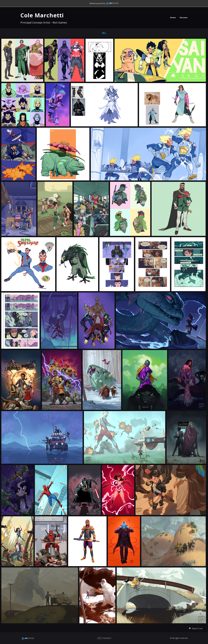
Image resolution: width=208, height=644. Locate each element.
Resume (184, 17)
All (104, 33)
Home (173, 17)
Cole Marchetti (42, 15)
